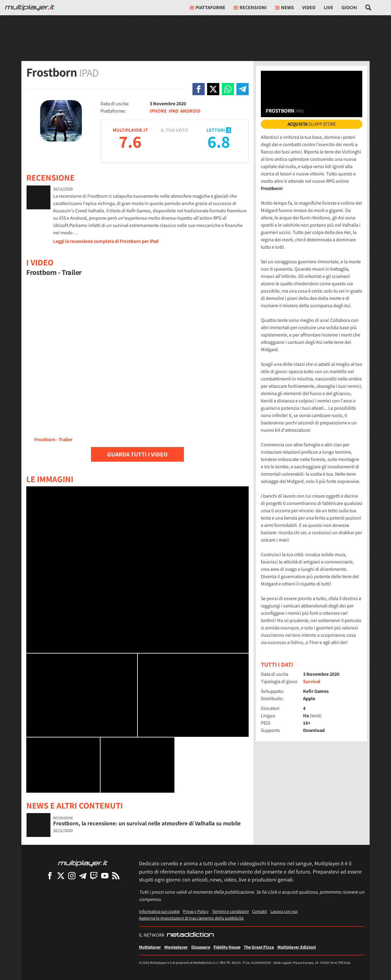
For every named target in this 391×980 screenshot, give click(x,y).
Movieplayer (176, 947)
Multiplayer (150, 947)
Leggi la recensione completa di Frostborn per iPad (106, 241)
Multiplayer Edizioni (297, 947)
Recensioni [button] (250, 7)
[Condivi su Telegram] (243, 89)
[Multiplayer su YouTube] (105, 876)
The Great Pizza (259, 947)
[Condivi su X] (213, 89)
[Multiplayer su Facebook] (50, 876)
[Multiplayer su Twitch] (94, 876)
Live (329, 7)
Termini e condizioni (230, 911)
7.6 (130, 141)
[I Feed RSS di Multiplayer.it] (116, 876)
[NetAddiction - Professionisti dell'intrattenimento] (190, 935)
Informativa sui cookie (159, 911)
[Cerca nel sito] (369, 8)
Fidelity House (227, 947)
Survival (312, 681)
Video (309, 7)
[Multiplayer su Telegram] (83, 876)
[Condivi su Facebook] (199, 89)
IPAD (174, 111)
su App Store (312, 124)
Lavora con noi (284, 911)
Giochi (349, 7)
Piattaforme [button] (208, 7)
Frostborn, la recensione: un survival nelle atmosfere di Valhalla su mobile (147, 823)
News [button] (285, 7)
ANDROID (190, 111)
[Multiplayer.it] (30, 8)
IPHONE (158, 111)
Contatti (259, 911)
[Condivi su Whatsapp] (228, 89)
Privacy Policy (196, 911)
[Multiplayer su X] (61, 876)
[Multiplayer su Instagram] (72, 876)
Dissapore (201, 947)
